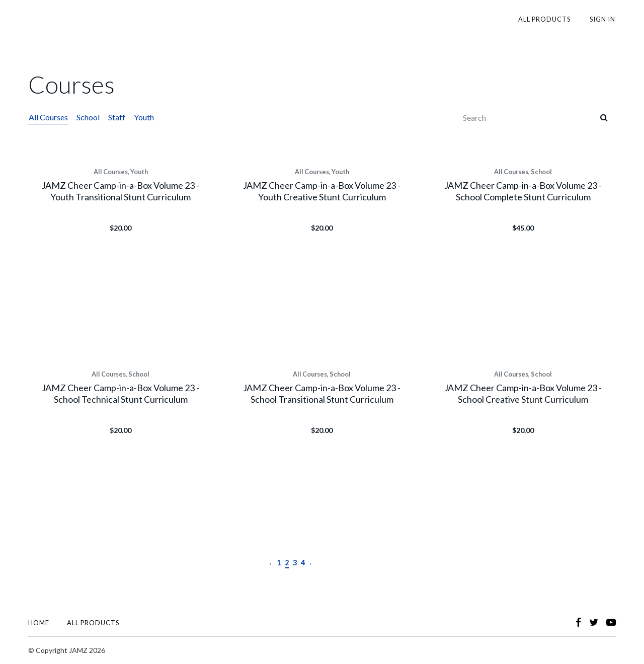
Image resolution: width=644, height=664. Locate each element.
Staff (115, 117)
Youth (142, 117)
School (87, 117)
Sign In (603, 19)
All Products (546, 19)
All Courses (48, 117)
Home (39, 623)
